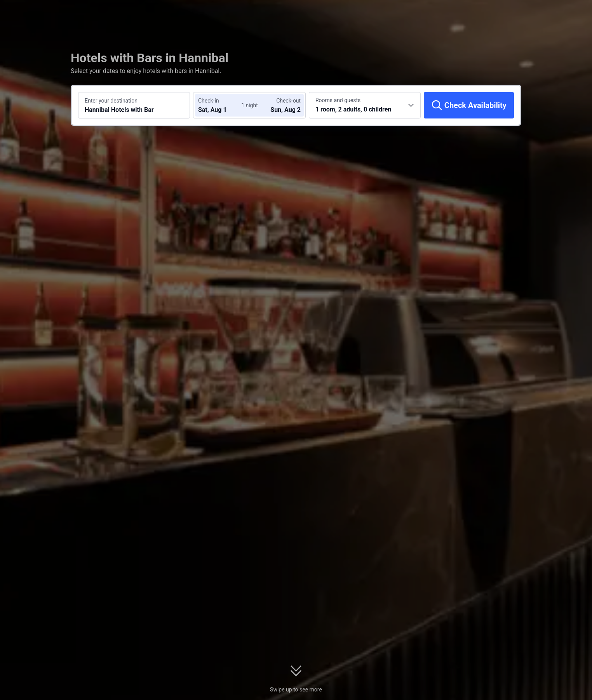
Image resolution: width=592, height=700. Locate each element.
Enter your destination (111, 101)
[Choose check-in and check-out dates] (221, 105)
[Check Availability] (469, 105)
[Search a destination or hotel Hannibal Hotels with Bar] (134, 105)
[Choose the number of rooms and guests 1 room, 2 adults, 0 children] (365, 105)
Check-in (209, 101)
